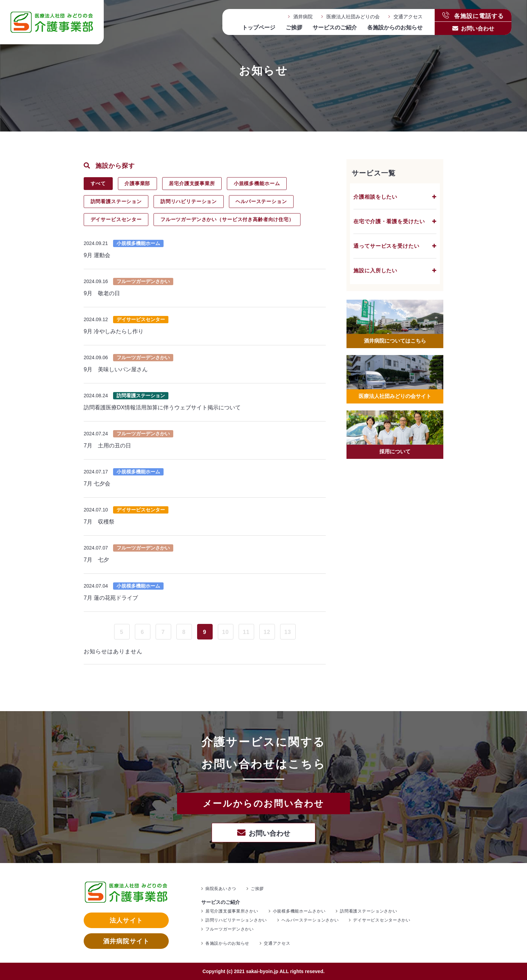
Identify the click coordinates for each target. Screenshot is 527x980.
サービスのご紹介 (335, 28)
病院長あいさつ (221, 889)
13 (288, 632)
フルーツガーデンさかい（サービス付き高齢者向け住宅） (227, 219)
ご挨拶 (294, 28)
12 (267, 632)
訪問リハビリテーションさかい (236, 920)
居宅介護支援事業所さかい (232, 911)
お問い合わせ (478, 29)
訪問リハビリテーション (189, 201)
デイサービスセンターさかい (382, 920)
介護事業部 (137, 183)
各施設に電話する (473, 15)
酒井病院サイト (126, 941)
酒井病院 (303, 17)
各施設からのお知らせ (395, 28)
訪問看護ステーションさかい (368, 911)
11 (246, 632)
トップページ (259, 28)
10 (225, 632)
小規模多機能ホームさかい (299, 911)
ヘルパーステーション (261, 201)
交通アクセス (408, 17)
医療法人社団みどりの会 (353, 17)
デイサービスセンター (116, 219)
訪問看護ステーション (116, 201)
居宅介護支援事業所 (192, 183)
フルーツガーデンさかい (230, 929)
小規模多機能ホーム (257, 183)
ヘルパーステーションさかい (310, 920)
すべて (98, 183)
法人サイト (126, 920)
